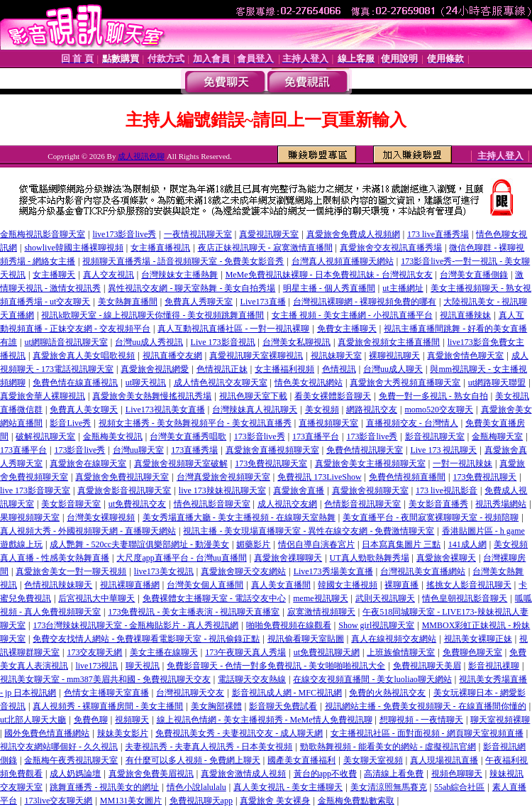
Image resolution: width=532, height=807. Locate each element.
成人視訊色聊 (141, 156)
